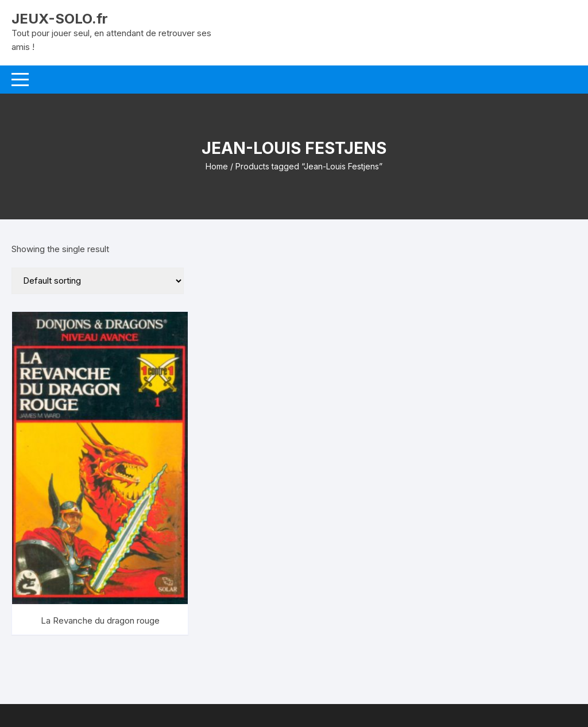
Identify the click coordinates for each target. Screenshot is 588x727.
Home (217, 166)
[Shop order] (98, 281)
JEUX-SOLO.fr (60, 19)
